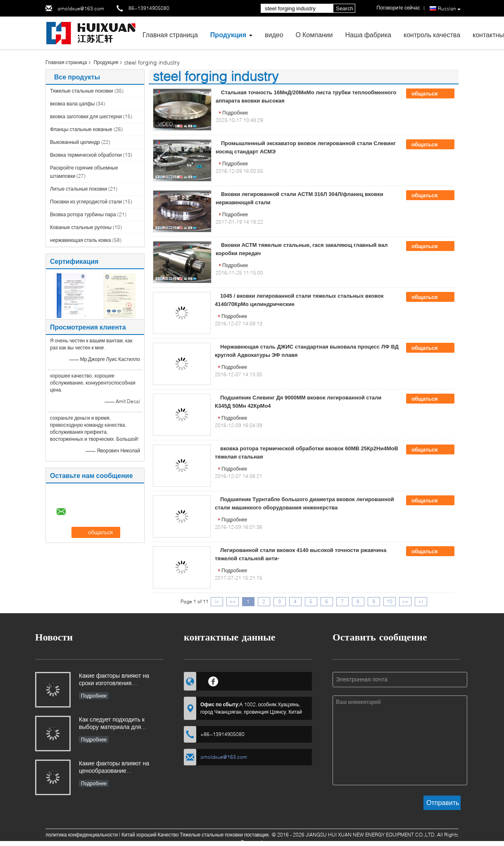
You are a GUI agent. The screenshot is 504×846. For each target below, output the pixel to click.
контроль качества (432, 35)
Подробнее (235, 113)
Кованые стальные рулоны (81, 227)
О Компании (314, 35)
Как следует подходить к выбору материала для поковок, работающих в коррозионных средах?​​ (112, 724)
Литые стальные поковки (78, 189)
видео (274, 35)
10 (390, 601)
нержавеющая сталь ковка (81, 240)
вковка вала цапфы (72, 104)
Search (345, 8)
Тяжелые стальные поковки (82, 91)
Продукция (228, 35)
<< (233, 601)
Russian (449, 9)
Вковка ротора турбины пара (83, 214)
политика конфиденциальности (82, 835)
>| (421, 601)
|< (217, 601)
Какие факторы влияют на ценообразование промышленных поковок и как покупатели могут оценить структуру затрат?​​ (119, 768)
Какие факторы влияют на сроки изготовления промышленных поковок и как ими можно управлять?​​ (119, 680)
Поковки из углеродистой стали (86, 202)
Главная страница (170, 35)
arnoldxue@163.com (81, 8)
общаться (430, 94)
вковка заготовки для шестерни (86, 116)
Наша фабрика (368, 35)
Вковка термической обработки (86, 155)
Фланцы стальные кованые (81, 129)
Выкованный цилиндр (75, 142)
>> (405, 601)
